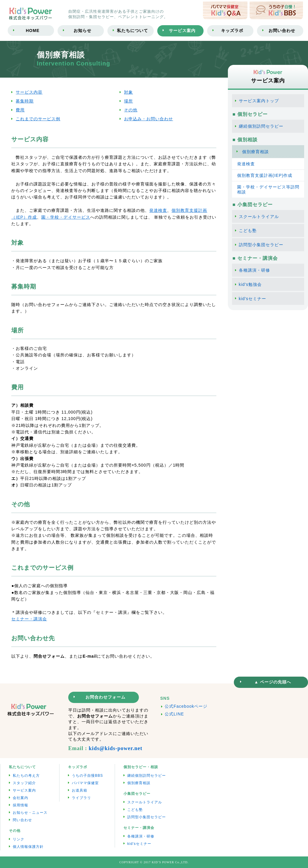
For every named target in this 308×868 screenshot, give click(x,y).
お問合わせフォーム (105, 697)
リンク (19, 839)
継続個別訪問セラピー (261, 126)
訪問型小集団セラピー (261, 245)
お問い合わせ (282, 31)
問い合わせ (22, 820)
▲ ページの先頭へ (273, 682)
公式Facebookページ (186, 706)
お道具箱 (80, 790)
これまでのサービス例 (38, 119)
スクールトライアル (259, 217)
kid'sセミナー (253, 299)
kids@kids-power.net (116, 748)
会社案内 (20, 798)
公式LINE (174, 714)
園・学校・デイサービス (66, 217)
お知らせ (82, 31)
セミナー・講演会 (29, 619)
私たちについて (132, 31)
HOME (33, 31)
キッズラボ (232, 31)
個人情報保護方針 (28, 847)
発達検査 (158, 210)
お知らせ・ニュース (30, 813)
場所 (128, 101)
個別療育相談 (255, 152)
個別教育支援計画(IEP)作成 (265, 175)
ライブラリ (81, 798)
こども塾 (248, 230)
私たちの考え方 (26, 776)
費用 (20, 110)
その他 (131, 110)
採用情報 (20, 805)
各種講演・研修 (254, 270)
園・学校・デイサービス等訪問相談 (268, 189)
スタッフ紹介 (24, 783)
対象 (128, 92)
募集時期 (25, 101)
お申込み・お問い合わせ (149, 119)
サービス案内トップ (259, 101)
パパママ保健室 (85, 783)
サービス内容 (29, 92)
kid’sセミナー (139, 844)
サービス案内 (24, 790)
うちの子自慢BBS (87, 776)
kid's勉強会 (250, 284)
